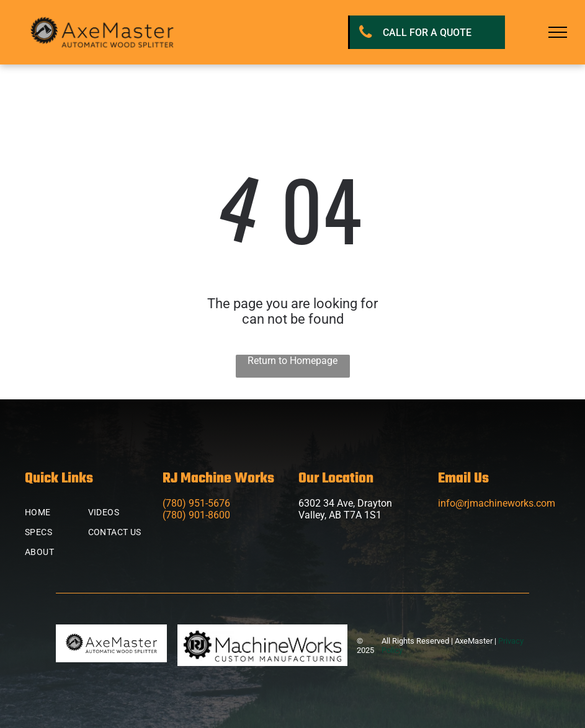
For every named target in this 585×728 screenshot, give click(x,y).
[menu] (558, 32)
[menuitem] (69, 512)
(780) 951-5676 (196, 503)
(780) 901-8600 (196, 515)
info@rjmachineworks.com (497, 503)
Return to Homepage (292, 361)
